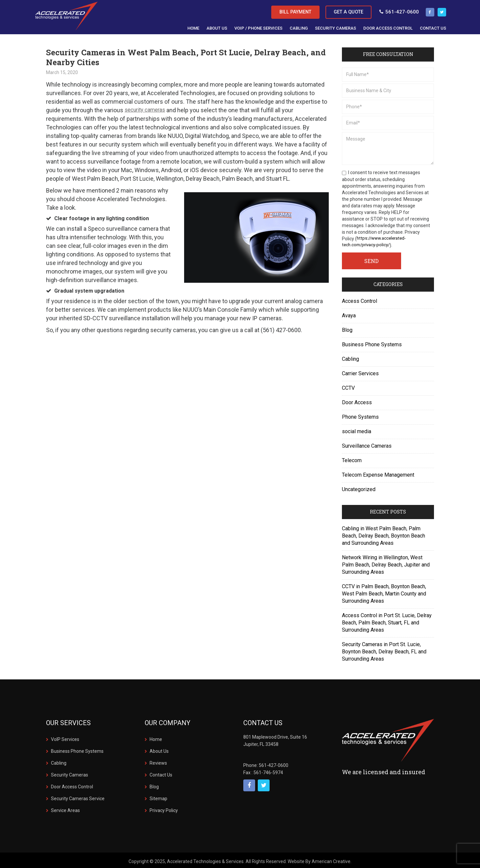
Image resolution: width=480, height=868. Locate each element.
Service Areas (65, 808)
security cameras (147, 108)
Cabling (350, 357)
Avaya (349, 314)
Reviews (158, 761)
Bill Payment (285, 10)
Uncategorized (359, 487)
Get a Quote (343, 10)
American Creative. (332, 859)
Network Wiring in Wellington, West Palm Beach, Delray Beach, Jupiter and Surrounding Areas (386, 563)
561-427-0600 (395, 10)
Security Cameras (70, 773)
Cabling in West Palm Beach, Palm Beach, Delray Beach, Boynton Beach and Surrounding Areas (384, 534)
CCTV (348, 386)
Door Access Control (72, 785)
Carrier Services (360, 371)
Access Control (360, 299)
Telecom (352, 458)
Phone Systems (360, 415)
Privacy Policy (164, 808)
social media (357, 429)
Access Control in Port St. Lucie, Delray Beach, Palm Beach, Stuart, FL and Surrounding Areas (387, 621)
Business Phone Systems (372, 342)
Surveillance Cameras (367, 444)
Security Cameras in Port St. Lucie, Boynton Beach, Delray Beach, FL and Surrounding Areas (384, 650)
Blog (347, 328)
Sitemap (158, 797)
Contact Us (161, 773)
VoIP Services (65, 737)
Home (156, 737)
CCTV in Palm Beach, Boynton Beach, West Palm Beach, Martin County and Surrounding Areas (384, 592)
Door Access (357, 400)
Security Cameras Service (78, 797)
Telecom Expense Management (378, 473)
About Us (159, 749)
